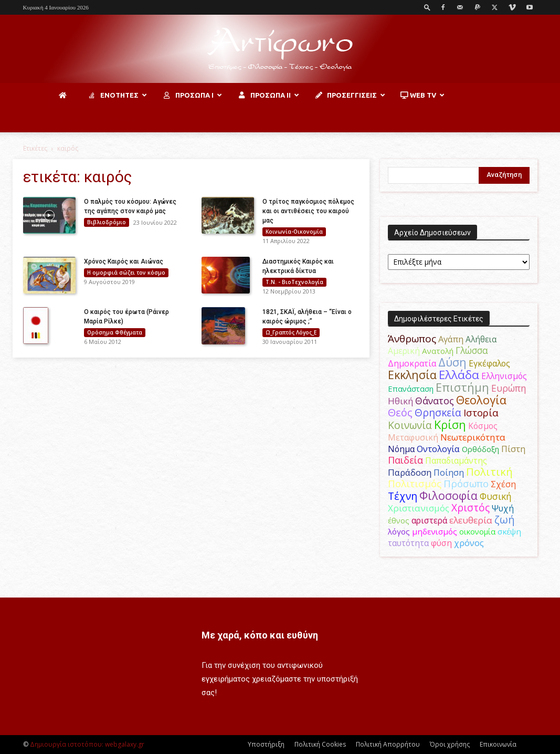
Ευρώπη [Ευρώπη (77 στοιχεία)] (509, 388)
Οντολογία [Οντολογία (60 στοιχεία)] (438, 449)
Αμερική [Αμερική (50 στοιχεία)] (404, 351)
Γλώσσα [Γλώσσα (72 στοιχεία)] (472, 350)
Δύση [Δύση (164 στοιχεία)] (452, 362)
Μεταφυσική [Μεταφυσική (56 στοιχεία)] (413, 437)
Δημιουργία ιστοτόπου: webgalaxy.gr (87, 744)
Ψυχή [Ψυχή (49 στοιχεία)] (503, 509)
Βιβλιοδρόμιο (107, 222)
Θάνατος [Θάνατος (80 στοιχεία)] (435, 401)
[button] (427, 7)
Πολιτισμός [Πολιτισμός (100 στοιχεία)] (415, 484)
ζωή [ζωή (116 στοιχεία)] (505, 520)
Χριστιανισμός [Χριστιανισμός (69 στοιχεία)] (419, 508)
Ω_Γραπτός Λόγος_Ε (291, 332)
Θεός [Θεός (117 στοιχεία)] (400, 412)
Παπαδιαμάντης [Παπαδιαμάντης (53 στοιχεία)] (456, 460)
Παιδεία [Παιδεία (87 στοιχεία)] (405, 460)
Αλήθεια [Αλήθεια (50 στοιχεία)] (481, 339)
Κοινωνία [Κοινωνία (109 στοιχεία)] (410, 425)
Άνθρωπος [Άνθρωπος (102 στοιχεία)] (412, 339)
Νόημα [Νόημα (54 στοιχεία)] (401, 449)
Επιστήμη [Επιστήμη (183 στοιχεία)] (462, 387)
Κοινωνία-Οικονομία (294, 232)
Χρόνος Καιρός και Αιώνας (124, 261)
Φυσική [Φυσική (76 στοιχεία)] (496, 496)
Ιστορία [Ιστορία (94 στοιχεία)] (481, 412)
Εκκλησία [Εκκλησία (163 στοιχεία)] (412, 375)
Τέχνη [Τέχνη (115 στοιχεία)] (403, 496)
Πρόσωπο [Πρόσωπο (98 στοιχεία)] (466, 484)
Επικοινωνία (498, 744)
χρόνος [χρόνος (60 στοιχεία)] (469, 543)
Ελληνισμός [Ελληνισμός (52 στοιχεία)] (504, 376)
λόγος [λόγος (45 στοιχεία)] (399, 531)
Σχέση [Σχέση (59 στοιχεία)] (503, 484)
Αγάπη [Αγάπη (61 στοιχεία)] (451, 339)
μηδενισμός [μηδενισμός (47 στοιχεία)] (435, 531)
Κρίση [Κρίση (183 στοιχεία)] (450, 425)
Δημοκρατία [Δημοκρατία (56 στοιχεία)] (412, 363)
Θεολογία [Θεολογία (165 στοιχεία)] (481, 400)
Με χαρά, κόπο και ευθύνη (260, 635)
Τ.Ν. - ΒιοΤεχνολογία (294, 282)
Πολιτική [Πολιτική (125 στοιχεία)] (489, 472)
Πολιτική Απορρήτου (388, 744)
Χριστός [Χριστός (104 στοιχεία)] (471, 508)
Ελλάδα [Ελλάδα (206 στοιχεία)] (459, 375)
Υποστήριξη (266, 744)
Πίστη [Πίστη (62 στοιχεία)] (513, 449)
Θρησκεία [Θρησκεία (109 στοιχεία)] (438, 412)
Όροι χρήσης (450, 744)
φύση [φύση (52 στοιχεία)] (441, 543)
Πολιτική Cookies (320, 744)
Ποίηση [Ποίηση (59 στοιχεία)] (449, 473)
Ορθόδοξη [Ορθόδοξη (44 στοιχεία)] (480, 449)
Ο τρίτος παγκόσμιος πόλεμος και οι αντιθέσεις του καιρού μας (308, 211)
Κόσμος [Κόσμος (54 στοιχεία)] (483, 426)
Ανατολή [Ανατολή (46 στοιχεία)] (438, 351)
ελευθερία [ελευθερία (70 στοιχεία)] (471, 520)
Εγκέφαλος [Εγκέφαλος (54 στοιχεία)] (489, 363)
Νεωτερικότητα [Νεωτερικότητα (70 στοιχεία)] (473, 437)
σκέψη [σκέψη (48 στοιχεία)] (509, 531)
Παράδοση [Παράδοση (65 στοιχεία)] (410, 472)
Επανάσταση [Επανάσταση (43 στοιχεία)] (411, 389)
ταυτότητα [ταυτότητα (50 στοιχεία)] (408, 543)
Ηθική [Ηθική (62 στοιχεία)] (400, 401)
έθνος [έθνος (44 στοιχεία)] (399, 520)
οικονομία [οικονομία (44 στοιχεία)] (477, 531)
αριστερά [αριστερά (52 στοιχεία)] (429, 520)
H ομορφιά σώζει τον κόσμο (126, 273)
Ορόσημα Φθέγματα (115, 332)
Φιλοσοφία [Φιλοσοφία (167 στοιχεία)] (448, 495)
